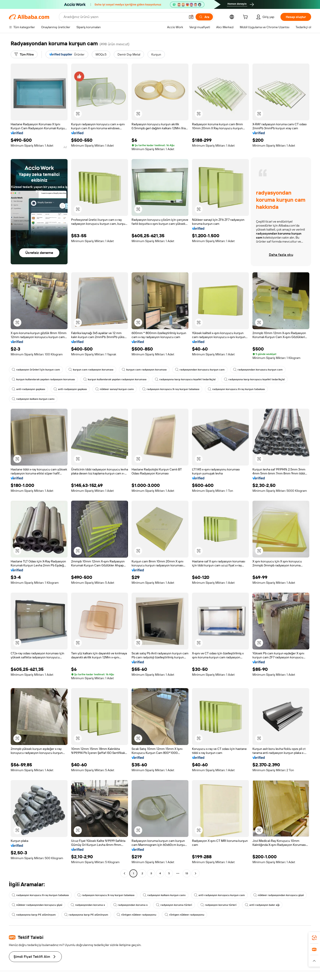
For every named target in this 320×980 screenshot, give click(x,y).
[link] (314, 938)
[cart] (246, 18)
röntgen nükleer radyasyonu (136, 915)
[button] (191, 17)
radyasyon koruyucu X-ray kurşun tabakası (171, 389)
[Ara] (204, 17)
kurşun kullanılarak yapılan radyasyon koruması (43, 379)
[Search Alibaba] (124, 17)
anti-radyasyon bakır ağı (262, 905)
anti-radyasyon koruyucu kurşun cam (219, 895)
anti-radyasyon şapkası (28, 389)
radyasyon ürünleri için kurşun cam (36, 370)
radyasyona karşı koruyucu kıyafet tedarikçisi (185, 379)
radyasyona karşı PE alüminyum (34, 915)
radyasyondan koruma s (88, 905)
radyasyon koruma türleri (174, 905)
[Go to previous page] (124, 873)
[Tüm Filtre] (24, 54)
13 (187, 873)
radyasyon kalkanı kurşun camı (33, 399)
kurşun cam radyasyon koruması (91, 370)
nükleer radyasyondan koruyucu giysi (279, 895)
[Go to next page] (196, 873)
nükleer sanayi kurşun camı (115, 389)
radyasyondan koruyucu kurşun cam (200, 370)
